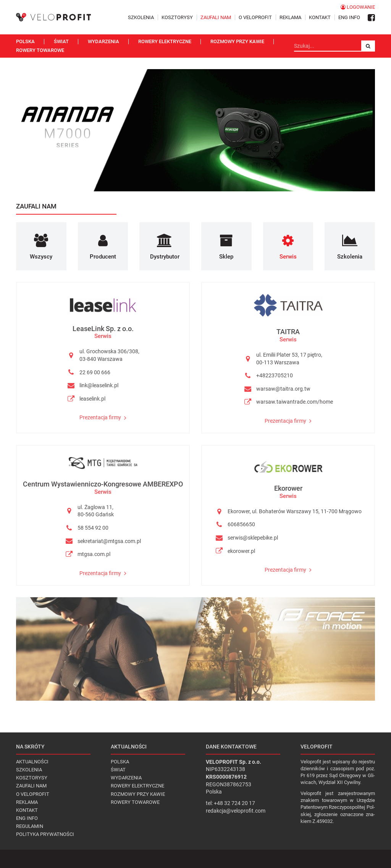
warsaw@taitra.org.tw (283, 389)
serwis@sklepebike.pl (253, 538)
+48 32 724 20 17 (234, 803)
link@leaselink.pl (99, 385)
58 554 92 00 (93, 528)
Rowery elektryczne (165, 41)
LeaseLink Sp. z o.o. (103, 329)
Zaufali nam (216, 17)
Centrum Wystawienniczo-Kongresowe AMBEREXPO (103, 484)
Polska (25, 41)
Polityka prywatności (45, 834)
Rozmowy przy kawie (237, 41)
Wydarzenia (103, 41)
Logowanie (358, 7)
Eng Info (349, 17)
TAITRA (288, 332)
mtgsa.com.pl (94, 554)
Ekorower (288, 488)
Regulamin (30, 826)
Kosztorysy (177, 17)
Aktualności (32, 762)
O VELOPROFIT (255, 17)
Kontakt (320, 17)
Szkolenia (141, 17)
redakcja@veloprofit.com (236, 811)
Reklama (290, 17)
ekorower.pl (241, 551)
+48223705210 (275, 375)
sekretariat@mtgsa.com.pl (109, 541)
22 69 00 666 (95, 372)
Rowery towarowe (40, 50)
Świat (61, 41)
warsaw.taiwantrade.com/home (295, 402)
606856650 (241, 524)
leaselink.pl (92, 399)
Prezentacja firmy (103, 418)
